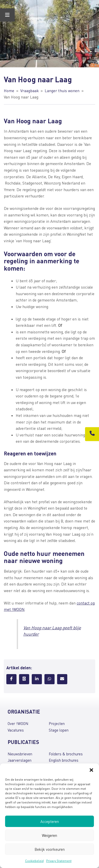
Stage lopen (59, 730)
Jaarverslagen (20, 760)
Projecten (57, 723)
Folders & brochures (66, 754)
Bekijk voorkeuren (50, 849)
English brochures (64, 760)
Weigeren (49, 835)
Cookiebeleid (34, 861)
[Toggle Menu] (7, 15)
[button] (91, 770)
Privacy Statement (59, 861)
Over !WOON (18, 723)
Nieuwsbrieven (20, 754)
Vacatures (16, 730)
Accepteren (50, 821)
